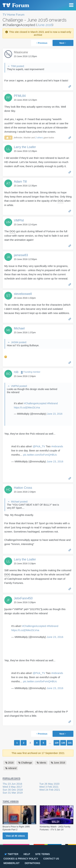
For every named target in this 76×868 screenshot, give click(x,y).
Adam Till (20, 182)
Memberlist (12, 863)
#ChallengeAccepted (35, 403)
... (50, 743)
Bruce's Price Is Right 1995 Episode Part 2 (16, 828)
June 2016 (45, 25)
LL (8, 149)
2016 (11, 763)
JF (8, 600)
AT (8, 183)
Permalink (70, 86)
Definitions (33, 863)
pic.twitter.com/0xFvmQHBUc (40, 455)
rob (16, 372)
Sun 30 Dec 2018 (13, 790)
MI (8, 330)
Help (27, 854)
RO (8, 374)
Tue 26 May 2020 (49, 784)
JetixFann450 (23, 598)
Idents (43, 763)
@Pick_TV (39, 446)
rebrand (12, 768)
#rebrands (57, 446)
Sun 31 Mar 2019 (13, 793)
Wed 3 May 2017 (12, 787)
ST (8, 296)
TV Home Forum (14, 15)
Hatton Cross (23, 488)
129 (57, 743)
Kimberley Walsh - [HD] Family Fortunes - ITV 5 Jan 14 (55, 828)
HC (8, 490)
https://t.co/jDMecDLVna (27, 408)
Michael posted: (19, 502)
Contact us (51, 859)
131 (70, 743)
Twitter (11, 854)
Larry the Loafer (25, 147)
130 (63, 743)
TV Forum (16, 5)
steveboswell (23, 294)
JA (8, 257)
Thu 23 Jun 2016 (12, 784)
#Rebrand (52, 403)
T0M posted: (18, 66)
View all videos (15, 836)
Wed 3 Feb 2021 (49, 787)
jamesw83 (21, 255)
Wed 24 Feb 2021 (50, 790)
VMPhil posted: (19, 386)
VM (8, 222)
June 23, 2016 (55, 414)
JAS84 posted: (19, 342)
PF (8, 98)
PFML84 (20, 96)
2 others (39, 138)
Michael (19, 328)
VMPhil (19, 220)
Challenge (26, 763)
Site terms (43, 854)
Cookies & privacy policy (21, 859)
